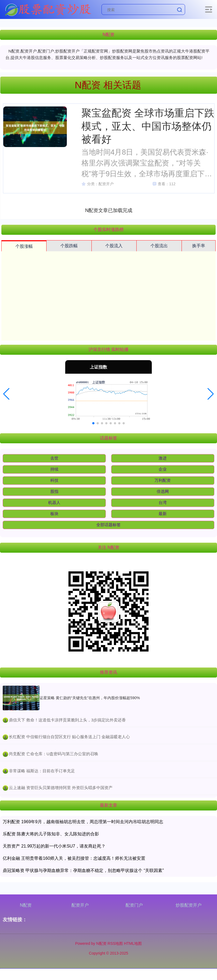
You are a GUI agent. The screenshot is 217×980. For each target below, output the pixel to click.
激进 (163, 458)
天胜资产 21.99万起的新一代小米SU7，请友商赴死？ (54, 846)
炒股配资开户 (189, 905)
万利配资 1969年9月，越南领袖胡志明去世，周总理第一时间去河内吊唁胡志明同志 (83, 822)
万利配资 (163, 480)
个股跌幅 (69, 246)
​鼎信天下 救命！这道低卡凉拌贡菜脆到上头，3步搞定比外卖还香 (68, 720)
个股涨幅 (24, 246)
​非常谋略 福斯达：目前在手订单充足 (42, 771)
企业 (163, 469)
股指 (54, 491)
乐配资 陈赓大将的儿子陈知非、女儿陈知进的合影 (51, 834)
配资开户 (80, 905)
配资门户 (134, 905)
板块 (54, 514)
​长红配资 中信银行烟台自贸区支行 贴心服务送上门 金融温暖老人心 (70, 737)
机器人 (54, 502)
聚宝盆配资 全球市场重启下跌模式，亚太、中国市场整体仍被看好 (148, 126)
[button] (6, 394)
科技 (54, 480)
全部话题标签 (109, 525)
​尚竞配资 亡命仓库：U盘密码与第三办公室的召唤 (54, 754)
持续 (54, 469)
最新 (163, 514)
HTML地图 (133, 943)
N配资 (26, 905)
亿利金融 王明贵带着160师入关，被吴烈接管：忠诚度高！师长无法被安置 (74, 858)
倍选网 (163, 491)
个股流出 (159, 246)
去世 (54, 458)
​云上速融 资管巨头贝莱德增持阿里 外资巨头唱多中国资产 (61, 788)
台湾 (163, 502)
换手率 (199, 246)
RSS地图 (115, 943)
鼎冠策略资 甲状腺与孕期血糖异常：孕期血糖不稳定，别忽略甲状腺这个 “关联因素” (83, 870)
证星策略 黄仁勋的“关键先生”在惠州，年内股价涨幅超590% (90, 698)
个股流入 (114, 246)
